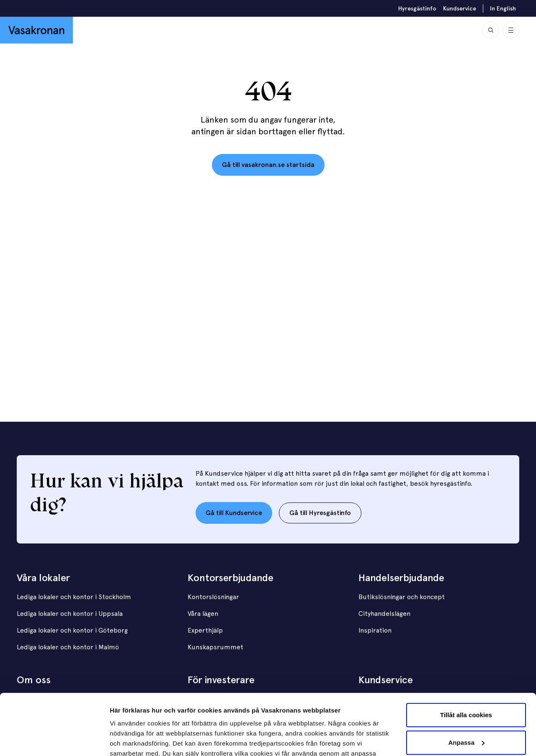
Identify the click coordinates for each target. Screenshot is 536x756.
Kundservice (460, 8)
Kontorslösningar (213, 597)
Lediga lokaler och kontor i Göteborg (72, 630)
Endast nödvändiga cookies (466, 713)
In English (503, 8)
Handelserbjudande (401, 578)
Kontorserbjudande (231, 578)
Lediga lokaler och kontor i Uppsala (70, 614)
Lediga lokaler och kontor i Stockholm (74, 597)
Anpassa (466, 685)
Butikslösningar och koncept (402, 597)
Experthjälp (205, 630)
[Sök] (491, 30)
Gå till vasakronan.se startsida (268, 165)
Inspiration (375, 630)
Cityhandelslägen (384, 614)
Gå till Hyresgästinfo (320, 513)
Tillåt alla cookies (466, 658)
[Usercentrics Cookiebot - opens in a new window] (54, 740)
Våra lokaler (43, 578)
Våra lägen (203, 614)
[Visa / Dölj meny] (511, 30)
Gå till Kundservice (234, 513)
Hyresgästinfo (417, 8)
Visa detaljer (128, 739)
